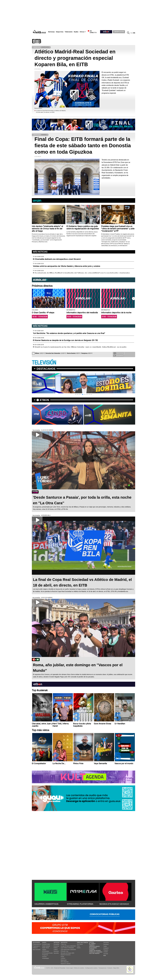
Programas (45, 955)
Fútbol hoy (64, 944)
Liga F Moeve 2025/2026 (67, 948)
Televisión (69, 32)
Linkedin (106, 952)
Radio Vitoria (46, 948)
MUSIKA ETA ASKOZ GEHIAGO (114, 904)
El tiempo (92, 944)
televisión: (36, 942)
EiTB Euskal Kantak (47, 953)
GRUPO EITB (119, 32)
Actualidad (56, 944)
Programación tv (37, 944)
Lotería (92, 949)
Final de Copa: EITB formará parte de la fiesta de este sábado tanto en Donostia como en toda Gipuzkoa (83, 145)
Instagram (106, 948)
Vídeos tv (35, 948)
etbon (44, 400)
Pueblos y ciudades (96, 952)
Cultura (56, 950)
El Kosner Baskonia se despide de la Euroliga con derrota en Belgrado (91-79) (65, 340)
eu (131, 33)
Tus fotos (118, 353)
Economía (56, 946)
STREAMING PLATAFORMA (80, 904)
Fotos (78, 946)
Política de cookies (79, 968)
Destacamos (46, 369)
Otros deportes (65, 962)
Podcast (44, 957)
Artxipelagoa (46, 958)
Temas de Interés (95, 951)
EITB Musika (46, 951)
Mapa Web (116, 968)
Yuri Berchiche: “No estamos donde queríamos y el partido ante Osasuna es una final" (69, 333)
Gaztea (44, 950)
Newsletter (106, 942)
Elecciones (93, 948)
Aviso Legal (70, 968)
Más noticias (40, 252)
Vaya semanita (37, 950)
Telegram (106, 950)
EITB (36, 41)
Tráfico (92, 945)
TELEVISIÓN (44, 363)
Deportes (60, 32)
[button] (134, 299)
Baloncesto (64, 960)
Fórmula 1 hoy (65, 951)
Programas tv (36, 946)
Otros (82, 32)
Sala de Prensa (94, 953)
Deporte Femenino (66, 955)
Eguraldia (56, 953)
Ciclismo (63, 958)
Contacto (110, 968)
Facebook (106, 944)
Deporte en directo (66, 964)
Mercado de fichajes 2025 (68, 953)
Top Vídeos (80, 944)
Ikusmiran (56, 951)
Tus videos (118, 356)
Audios (79, 948)
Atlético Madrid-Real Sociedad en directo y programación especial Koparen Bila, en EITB (75, 58)
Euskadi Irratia (46, 944)
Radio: (44, 942)
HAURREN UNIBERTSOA (46, 904)
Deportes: (64, 942)
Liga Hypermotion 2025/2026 (68, 950)
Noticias (51, 32)
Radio (76, 32)
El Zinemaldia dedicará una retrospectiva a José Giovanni (57, 259)
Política (56, 948)
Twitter (105, 946)
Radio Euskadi (46, 946)
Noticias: (57, 942)
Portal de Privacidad (60, 968)
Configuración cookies (91, 968)
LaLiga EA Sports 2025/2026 (68, 946)
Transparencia (102, 968)
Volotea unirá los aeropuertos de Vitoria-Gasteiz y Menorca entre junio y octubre (67, 266)
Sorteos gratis (94, 946)
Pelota (62, 957)
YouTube (106, 954)
